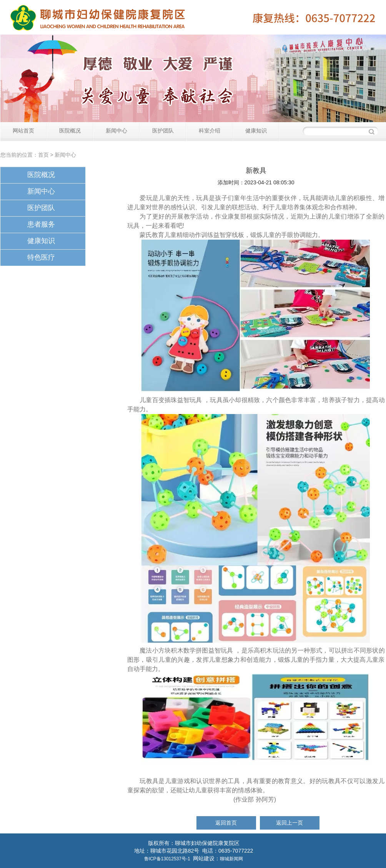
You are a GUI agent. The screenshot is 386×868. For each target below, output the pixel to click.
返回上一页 (289, 823)
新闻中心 (116, 131)
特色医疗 (41, 257)
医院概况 (70, 131)
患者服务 (41, 224)
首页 (43, 155)
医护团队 (163, 131)
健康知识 (256, 131)
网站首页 (23, 131)
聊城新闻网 (231, 859)
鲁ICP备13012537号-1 (167, 859)
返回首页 (226, 823)
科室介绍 (210, 131)
